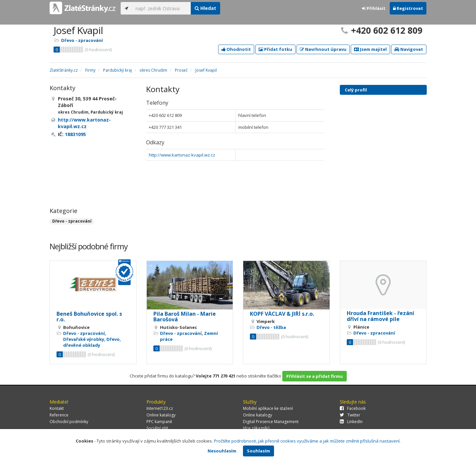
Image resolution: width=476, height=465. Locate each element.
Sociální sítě (157, 428)
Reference (59, 415)
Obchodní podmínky (69, 422)
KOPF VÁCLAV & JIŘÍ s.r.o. (282, 314)
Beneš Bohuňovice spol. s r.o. (89, 317)
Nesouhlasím (222, 451)
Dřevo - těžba (271, 327)
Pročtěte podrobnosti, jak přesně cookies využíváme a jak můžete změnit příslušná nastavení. (307, 441)
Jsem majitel (370, 49)
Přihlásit (374, 8)
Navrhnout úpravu (323, 49)
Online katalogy (161, 415)
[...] (161, 8)
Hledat (205, 8)
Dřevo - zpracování (82, 40)
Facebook (353, 408)
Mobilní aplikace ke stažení (268, 408)
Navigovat (409, 49)
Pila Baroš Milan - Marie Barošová (185, 317)
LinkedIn (351, 422)
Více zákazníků (256, 428)
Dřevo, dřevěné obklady (92, 342)
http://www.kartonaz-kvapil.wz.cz (182, 155)
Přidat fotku (275, 49)
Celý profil (356, 90)
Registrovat (408, 8)
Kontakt (57, 408)
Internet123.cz (160, 408)
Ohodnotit (236, 49)
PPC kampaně (159, 422)
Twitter (350, 415)
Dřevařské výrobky (84, 339)
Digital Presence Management (271, 422)
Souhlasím (258, 451)
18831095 (75, 134)
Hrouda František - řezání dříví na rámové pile (380, 316)
